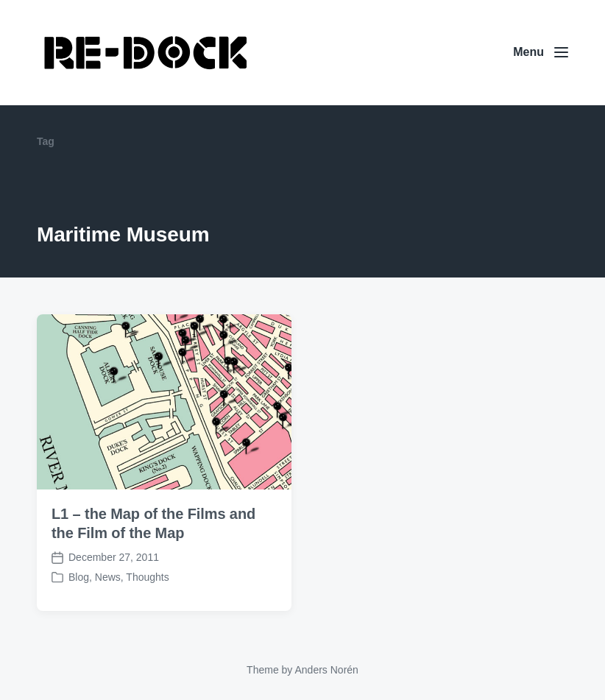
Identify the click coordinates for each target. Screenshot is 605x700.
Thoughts (147, 577)
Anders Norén (326, 670)
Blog (79, 577)
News (108, 577)
